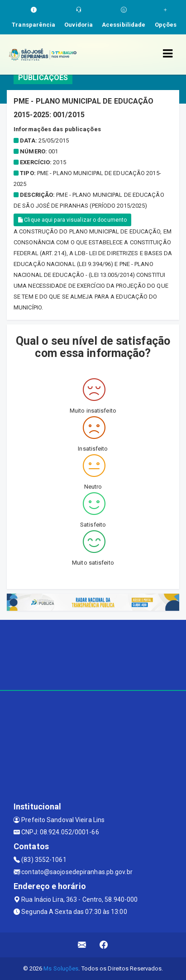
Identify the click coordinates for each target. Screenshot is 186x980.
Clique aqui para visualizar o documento (72, 220)
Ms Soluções (61, 968)
